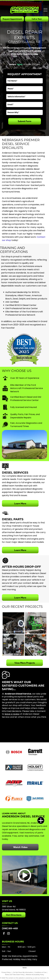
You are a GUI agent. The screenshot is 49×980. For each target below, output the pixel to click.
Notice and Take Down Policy (15, 974)
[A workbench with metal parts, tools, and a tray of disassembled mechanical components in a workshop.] (36, 645)
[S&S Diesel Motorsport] (35, 799)
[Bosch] (14, 752)
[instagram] (8, 934)
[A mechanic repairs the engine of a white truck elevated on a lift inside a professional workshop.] (13, 645)
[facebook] (4, 934)
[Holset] (35, 767)
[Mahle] (35, 783)
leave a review (12, 714)
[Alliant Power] (14, 767)
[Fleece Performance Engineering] (14, 799)
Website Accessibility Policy (35, 974)
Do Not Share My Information (23, 972)
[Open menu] (45, 10)
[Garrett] (35, 752)
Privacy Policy (6, 972)
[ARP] (14, 783)
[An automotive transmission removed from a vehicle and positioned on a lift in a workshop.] (13, 623)
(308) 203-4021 (10, 928)
